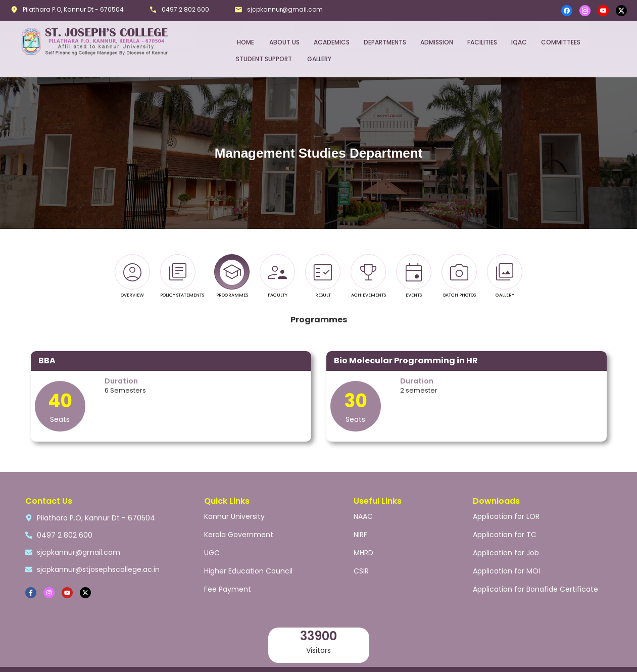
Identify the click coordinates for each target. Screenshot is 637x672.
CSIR (361, 571)
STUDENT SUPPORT (264, 59)
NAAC (363, 516)
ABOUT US (284, 42)
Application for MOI (506, 571)
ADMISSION (437, 42)
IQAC (519, 42)
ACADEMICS (332, 42)
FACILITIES (482, 42)
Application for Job (506, 553)
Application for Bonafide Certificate (535, 589)
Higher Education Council (248, 571)
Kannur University (234, 516)
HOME (246, 42)
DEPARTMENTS (385, 42)
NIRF (360, 535)
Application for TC (505, 535)
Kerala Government (239, 535)
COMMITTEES (561, 42)
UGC (212, 553)
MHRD (363, 553)
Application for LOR (506, 516)
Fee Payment (228, 589)
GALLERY (319, 59)
